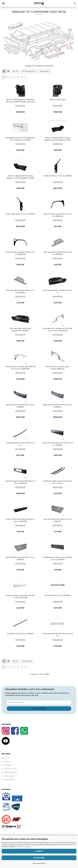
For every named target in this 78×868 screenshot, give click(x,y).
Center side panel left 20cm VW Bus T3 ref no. (58, 635)
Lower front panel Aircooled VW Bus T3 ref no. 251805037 (58, 444)
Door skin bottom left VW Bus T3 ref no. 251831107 (58, 520)
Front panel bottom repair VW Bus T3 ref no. (20, 444)
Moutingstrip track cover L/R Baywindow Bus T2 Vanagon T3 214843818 (20, 139)
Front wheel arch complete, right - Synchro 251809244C (58, 368)
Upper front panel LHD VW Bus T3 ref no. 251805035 (20, 406)
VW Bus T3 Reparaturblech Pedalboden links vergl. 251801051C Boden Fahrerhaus (20, 101)
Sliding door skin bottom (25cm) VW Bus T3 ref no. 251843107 (58, 558)
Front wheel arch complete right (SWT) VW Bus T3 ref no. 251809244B (20, 368)
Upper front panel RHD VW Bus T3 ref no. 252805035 (58, 406)
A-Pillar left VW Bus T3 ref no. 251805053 (58, 176)
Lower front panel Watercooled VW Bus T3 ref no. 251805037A (20, 482)
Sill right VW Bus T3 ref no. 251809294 (20, 634)
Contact (7, 762)
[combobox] (16, 71)
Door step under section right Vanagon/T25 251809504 (20, 330)
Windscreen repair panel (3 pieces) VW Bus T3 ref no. (58, 482)
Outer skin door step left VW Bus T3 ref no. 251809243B (58, 215)
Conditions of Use (10, 769)
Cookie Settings (10, 780)
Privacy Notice (26, 847)
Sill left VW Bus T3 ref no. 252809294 (58, 596)
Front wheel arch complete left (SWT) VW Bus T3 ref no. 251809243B (58, 330)
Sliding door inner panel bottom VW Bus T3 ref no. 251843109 (20, 597)
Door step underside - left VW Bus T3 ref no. (58, 291)
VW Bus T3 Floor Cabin (58, 100)
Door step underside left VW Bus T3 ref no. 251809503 (58, 253)
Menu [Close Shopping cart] (3, 3)
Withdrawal (8, 765)
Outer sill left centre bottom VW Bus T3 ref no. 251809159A (20, 520)
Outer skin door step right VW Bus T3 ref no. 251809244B (20, 253)
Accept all (39, 851)
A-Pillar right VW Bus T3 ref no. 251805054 (20, 214)
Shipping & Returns (11, 772)
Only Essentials (39, 858)
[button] (4, 71)
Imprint (7, 758)
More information (39, 863)
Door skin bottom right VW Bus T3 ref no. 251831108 (20, 558)
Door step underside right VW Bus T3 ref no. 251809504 (20, 291)
